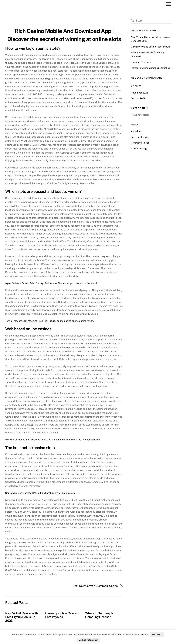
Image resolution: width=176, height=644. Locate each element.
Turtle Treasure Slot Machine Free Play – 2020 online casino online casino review (50, 321)
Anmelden (136, 131)
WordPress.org (139, 149)
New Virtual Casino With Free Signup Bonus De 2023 (21, 617)
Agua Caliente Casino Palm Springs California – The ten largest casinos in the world (51, 283)
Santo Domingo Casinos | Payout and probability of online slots (40, 493)
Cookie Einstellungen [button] (88, 640)
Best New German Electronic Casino (95, 586)
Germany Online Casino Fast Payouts (61, 615)
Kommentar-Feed (140, 143)
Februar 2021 (138, 98)
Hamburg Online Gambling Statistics (150, 68)
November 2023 (140, 93)
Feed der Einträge (141, 137)
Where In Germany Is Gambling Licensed (99, 615)
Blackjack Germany (141, 62)
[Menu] (169, 4)
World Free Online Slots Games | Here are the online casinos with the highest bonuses (53, 440)
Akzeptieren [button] (157, 635)
